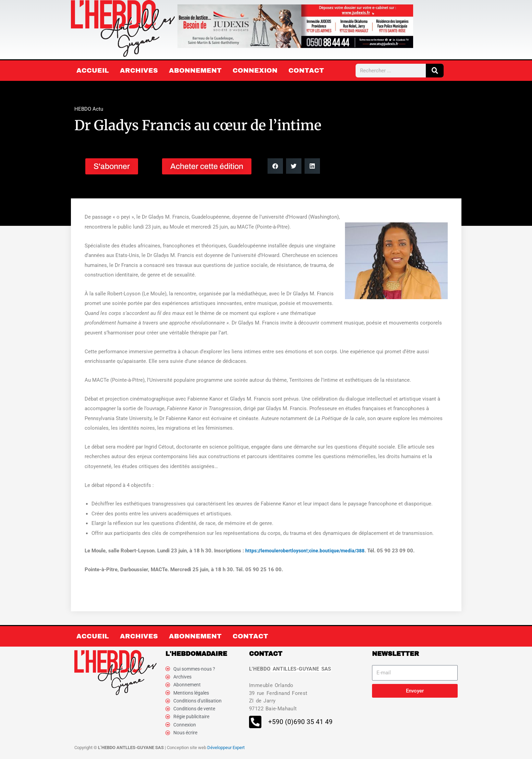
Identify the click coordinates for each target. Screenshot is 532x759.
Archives (139, 70)
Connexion (255, 70)
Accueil (93, 70)
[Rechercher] (435, 71)
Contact (306, 70)
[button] (275, 166)
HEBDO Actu (89, 109)
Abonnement (195, 70)
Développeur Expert (226, 752)
